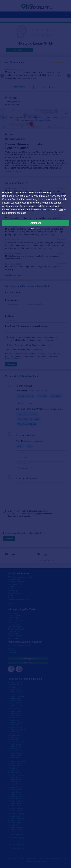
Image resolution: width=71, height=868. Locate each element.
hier (61, 209)
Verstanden (35, 223)
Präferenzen (35, 229)
